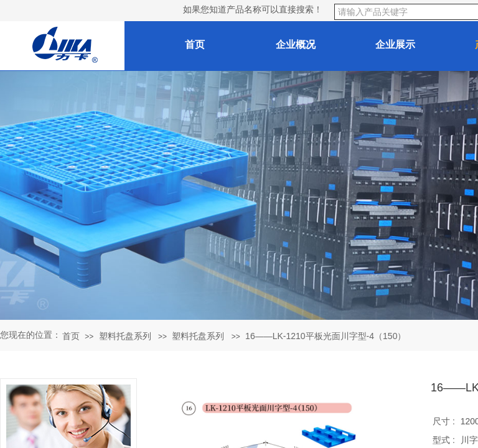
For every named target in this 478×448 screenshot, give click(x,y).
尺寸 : (445, 421)
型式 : (445, 440)
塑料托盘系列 (125, 336)
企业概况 (296, 44)
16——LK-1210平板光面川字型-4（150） (326, 336)
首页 (71, 336)
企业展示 (395, 44)
